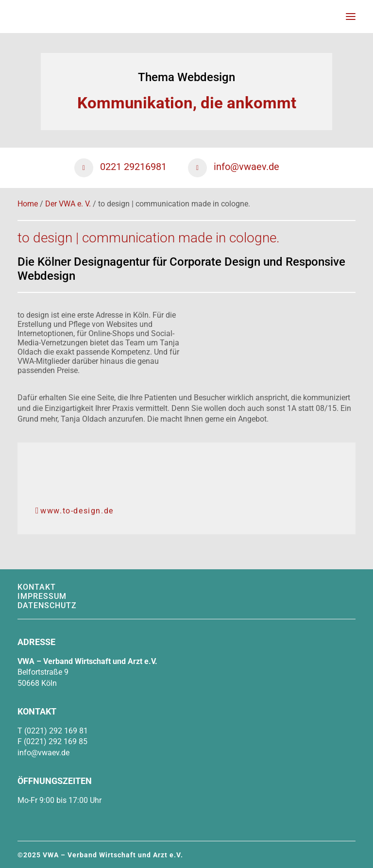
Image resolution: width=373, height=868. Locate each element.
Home (28, 204)
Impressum (42, 596)
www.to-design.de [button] (75, 511)
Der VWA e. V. (68, 204)
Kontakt (37, 587)
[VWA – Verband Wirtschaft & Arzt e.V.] (30, 17)
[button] (351, 17)
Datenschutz (47, 605)
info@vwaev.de (43, 753)
